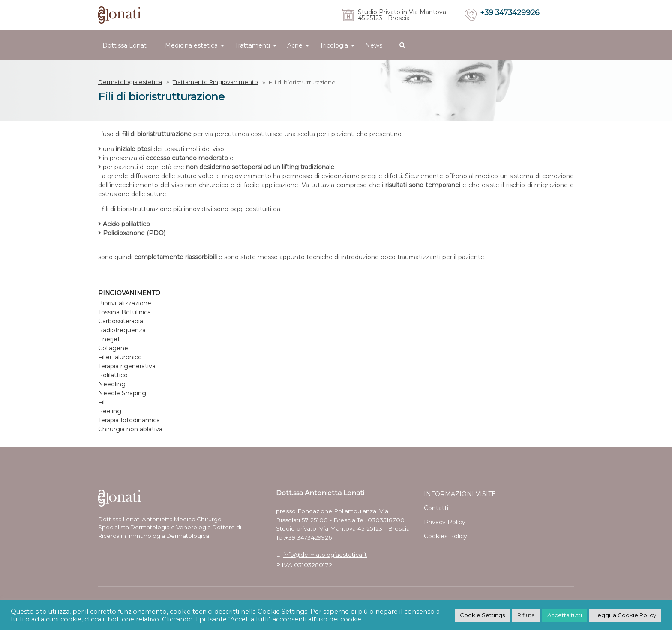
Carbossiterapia (121, 321)
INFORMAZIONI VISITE (460, 494)
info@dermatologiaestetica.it (325, 555)
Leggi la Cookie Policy (625, 615)
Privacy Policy (445, 522)
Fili (102, 402)
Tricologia (334, 45)
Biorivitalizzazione (125, 303)
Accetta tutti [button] (565, 615)
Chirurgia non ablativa (130, 429)
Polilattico (113, 375)
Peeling (110, 411)
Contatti (436, 508)
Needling (112, 384)
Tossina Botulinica (124, 312)
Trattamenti (252, 45)
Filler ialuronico (120, 357)
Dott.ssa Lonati (125, 45)
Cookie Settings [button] (482, 615)
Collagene (113, 348)
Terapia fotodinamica (129, 420)
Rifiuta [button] (526, 615)
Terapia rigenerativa (127, 366)
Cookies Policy (445, 536)
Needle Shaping (122, 393)
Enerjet (109, 339)
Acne (295, 45)
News (374, 45)
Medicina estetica (191, 45)
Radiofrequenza (122, 330)
